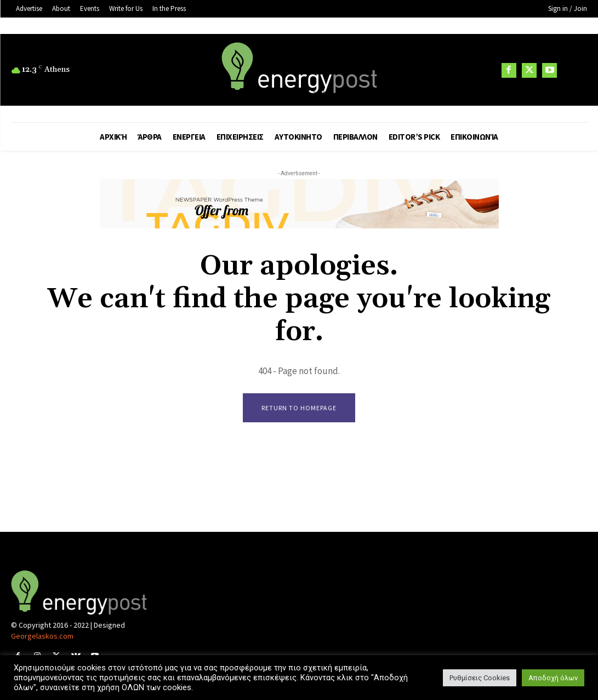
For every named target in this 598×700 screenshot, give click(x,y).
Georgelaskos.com (42, 636)
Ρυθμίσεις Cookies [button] (480, 678)
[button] (573, 71)
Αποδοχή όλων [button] (553, 678)
